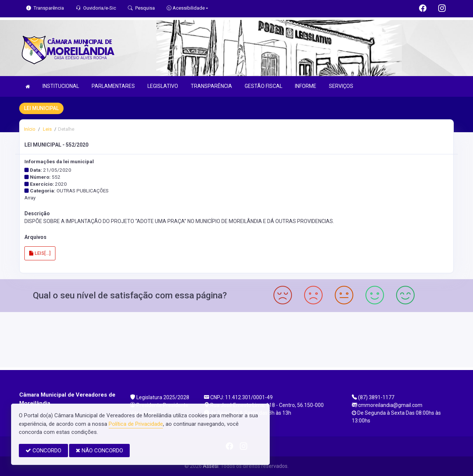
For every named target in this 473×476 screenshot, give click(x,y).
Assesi (211, 466)
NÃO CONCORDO (99, 451)
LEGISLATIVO (163, 86)
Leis (47, 129)
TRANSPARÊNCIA (211, 86)
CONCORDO (43, 451)
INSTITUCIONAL (61, 86)
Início (30, 129)
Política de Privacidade (136, 424)
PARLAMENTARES (113, 86)
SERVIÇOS (341, 86)
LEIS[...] (40, 253)
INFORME (306, 86)
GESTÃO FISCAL (263, 86)
